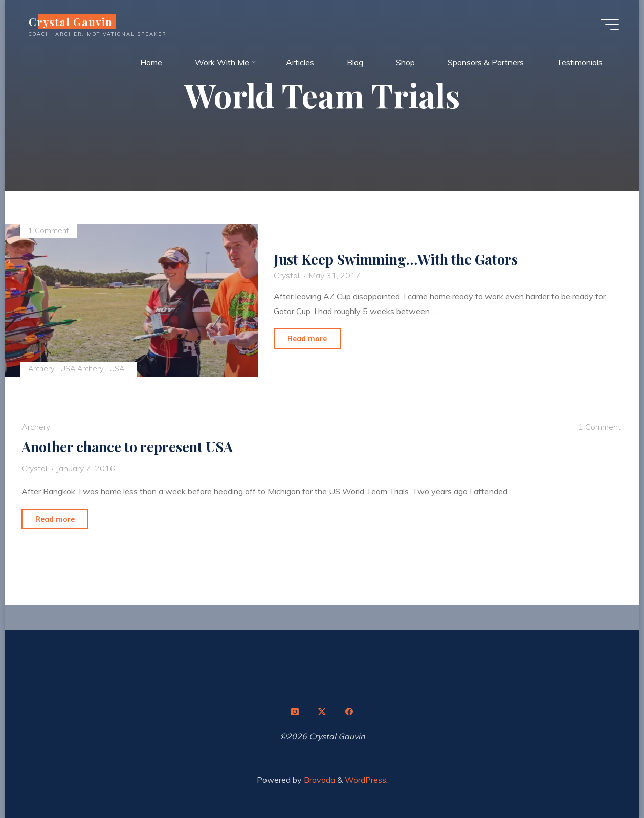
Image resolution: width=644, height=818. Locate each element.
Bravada (318, 780)
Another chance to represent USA (127, 447)
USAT (119, 369)
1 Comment (48, 231)
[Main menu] (610, 25)
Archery (41, 369)
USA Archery (82, 369)
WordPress (365, 780)
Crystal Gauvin (71, 21)
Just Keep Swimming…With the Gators (396, 259)
